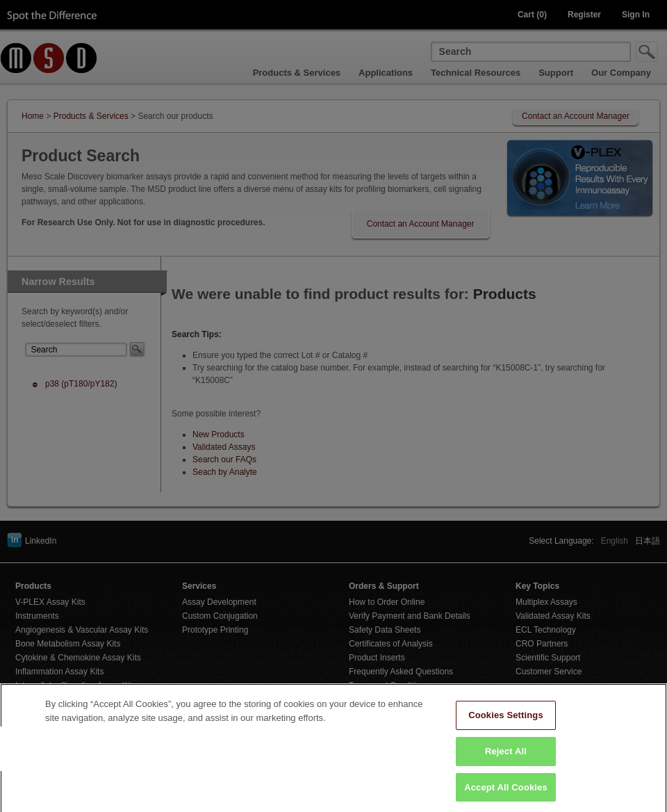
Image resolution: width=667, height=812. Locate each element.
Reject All (506, 757)
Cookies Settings (506, 721)
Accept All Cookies (506, 794)
